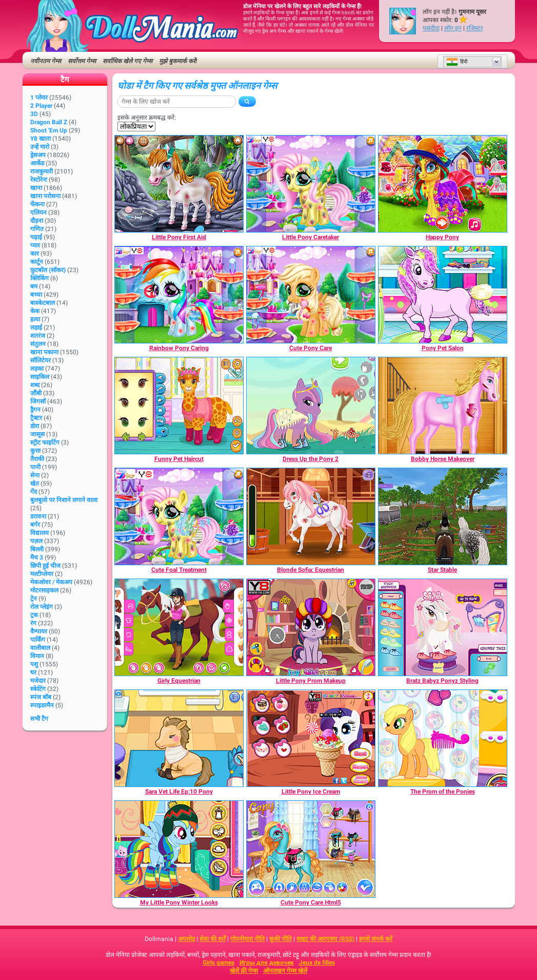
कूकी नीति (281, 939)
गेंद (34, 492)
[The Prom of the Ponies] (443, 738)
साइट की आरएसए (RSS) (325, 939)
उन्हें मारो (40, 147)
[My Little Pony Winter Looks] (179, 849)
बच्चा (36, 295)
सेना (35, 475)
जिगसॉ (38, 401)
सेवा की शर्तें (213, 939)
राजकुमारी (42, 171)
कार (35, 254)
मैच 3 (37, 558)
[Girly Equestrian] (179, 627)
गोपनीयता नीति (247, 939)
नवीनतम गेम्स (46, 61)
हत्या (35, 319)
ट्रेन (34, 599)
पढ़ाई (36, 237)
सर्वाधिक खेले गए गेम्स (127, 61)
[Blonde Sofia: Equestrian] (311, 516)
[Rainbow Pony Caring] (179, 295)
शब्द (35, 385)
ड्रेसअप (38, 155)
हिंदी (457, 62)
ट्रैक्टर (36, 418)
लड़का (37, 369)
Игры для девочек (267, 963)
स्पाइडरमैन (42, 705)
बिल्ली (37, 549)
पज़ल (36, 541)
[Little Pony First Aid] (179, 184)
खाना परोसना (45, 196)
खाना (36, 188)
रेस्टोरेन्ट (39, 180)
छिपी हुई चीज (45, 566)
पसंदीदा (431, 28)
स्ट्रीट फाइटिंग (45, 443)
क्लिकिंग (39, 278)
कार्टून (37, 262)
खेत (35, 484)
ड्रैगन (35, 410)
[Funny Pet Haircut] (179, 406)
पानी (35, 467)
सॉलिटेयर (41, 360)
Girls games (218, 963)
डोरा (35, 426)
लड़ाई (36, 328)
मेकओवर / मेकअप (51, 582)
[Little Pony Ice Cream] (311, 738)
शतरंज (38, 336)
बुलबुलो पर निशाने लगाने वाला (64, 500)
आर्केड (37, 163)
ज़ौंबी (36, 393)
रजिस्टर (475, 28)
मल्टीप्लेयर (42, 574)
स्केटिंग (38, 689)
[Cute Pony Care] (311, 295)
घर (33, 672)
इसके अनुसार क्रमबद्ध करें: (147, 118)
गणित (37, 229)
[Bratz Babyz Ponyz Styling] (443, 627)
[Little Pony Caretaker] (311, 184)
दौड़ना (37, 221)
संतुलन (38, 344)
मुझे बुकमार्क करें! (178, 61)
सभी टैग (39, 719)
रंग (33, 623)
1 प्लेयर (39, 98)
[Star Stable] (443, 516)
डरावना (38, 516)
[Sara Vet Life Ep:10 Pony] (179, 738)
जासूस (37, 434)
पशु (34, 664)
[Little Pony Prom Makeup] (311, 627)
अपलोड (186, 939)
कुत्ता (35, 451)
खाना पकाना (44, 352)
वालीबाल (40, 648)
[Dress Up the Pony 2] (311, 406)
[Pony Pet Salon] (443, 295)
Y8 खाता (41, 139)
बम (34, 286)
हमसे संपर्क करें (376, 939)
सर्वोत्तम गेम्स (82, 61)
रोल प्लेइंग (42, 607)
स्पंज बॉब (41, 697)
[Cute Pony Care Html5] (311, 849)
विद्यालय (39, 533)
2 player (41, 106)
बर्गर (35, 525)
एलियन (38, 213)
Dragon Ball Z (49, 122)
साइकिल (40, 377)
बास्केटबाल (43, 303)
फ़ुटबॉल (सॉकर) (48, 270)
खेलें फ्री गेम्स (244, 971)
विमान (37, 656)
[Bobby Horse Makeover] (443, 406)
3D (34, 114)
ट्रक (34, 615)
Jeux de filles (317, 963)
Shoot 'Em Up (49, 130)
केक (35, 311)
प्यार (35, 245)
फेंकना (37, 204)
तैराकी (37, 459)
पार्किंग (38, 640)
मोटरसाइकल (44, 590)
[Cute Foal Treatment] (179, 516)
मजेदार (38, 681)
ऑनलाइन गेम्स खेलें (285, 971)
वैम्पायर (39, 631)
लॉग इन (453, 28)
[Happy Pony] (443, 184)
